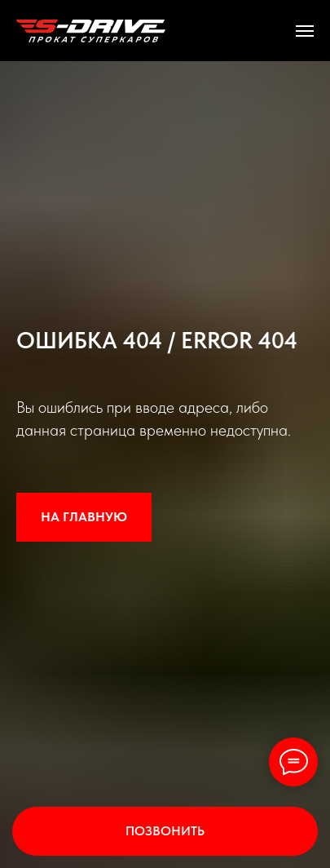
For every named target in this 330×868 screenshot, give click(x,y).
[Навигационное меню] (305, 31)
